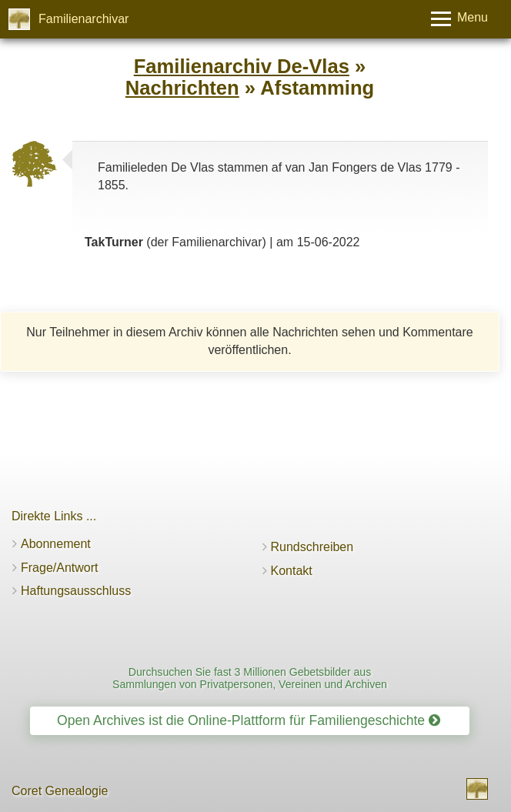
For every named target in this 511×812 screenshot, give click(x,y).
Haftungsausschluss (76, 591)
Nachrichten (182, 88)
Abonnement (56, 544)
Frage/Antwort (59, 568)
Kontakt (292, 571)
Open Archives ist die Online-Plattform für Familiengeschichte (249, 720)
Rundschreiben (312, 547)
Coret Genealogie (60, 791)
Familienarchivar (83, 19)
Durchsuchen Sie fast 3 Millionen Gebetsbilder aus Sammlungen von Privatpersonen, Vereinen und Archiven (250, 678)
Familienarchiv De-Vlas (242, 66)
